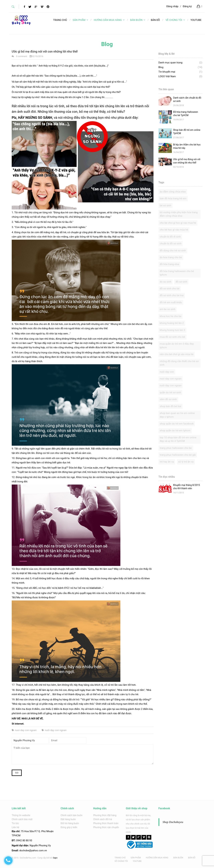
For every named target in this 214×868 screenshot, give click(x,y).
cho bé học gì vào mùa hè (174, 230)
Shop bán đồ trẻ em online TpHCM (187, 132)
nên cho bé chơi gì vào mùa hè (177, 354)
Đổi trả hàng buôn (70, 823)
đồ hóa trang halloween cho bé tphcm (177, 273)
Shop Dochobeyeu (173, 822)
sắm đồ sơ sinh (168, 399)
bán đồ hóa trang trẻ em (173, 198)
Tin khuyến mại (167, 72)
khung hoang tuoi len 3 (172, 330)
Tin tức (15, 823)
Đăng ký (187, 6)
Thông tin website (21, 815)
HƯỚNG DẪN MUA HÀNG (109, 20)
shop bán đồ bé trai (171, 406)
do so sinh (166, 282)
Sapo (55, 858)
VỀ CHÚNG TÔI (175, 20)
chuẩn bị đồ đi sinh (170, 237)
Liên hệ (15, 827)
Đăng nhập (172, 6)
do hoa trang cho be (171, 257)
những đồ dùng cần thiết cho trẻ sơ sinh (179, 363)
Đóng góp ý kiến (69, 827)
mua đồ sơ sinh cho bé (172, 337)
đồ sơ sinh (181, 282)
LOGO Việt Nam (167, 76)
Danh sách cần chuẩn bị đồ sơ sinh (187, 99)
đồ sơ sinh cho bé (170, 289)
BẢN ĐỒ (192, 858)
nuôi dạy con (167, 372)
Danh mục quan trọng (170, 63)
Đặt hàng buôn (68, 819)
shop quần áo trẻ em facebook (177, 424)
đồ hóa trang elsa (170, 264)
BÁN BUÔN (138, 20)
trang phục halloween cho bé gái (178, 455)
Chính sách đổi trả (103, 819)
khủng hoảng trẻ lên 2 (172, 323)
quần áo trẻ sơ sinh (170, 392)
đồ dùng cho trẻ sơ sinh (173, 251)
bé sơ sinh (166, 205)
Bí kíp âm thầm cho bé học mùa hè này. (187, 146)
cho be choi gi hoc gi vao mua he (178, 223)
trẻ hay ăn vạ (167, 462)
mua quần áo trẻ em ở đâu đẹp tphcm (177, 346)
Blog (161, 67)
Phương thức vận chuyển (106, 827)
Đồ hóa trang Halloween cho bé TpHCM (186, 114)
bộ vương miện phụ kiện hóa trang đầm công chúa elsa (179, 214)
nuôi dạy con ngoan (54, 730)
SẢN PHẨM (80, 20)
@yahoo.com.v (37, 850)
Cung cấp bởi (43, 858)
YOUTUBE (137, 861)
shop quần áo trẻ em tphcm (175, 430)
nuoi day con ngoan (24, 730)
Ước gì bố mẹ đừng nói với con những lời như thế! (187, 161)
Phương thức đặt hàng (105, 815)
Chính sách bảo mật (22, 819)
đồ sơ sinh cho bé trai (172, 295)
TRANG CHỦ (120, 858)
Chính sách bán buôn (72, 815)
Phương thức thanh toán (106, 823)
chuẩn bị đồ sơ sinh (171, 244)
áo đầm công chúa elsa (173, 192)
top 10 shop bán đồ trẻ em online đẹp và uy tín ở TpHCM (178, 439)
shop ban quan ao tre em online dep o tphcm (177, 415)
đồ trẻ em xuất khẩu (171, 302)
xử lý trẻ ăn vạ (186, 462)
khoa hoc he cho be (171, 316)
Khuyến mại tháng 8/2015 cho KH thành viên (187, 487)
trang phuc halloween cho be (176, 448)
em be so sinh (168, 309)
